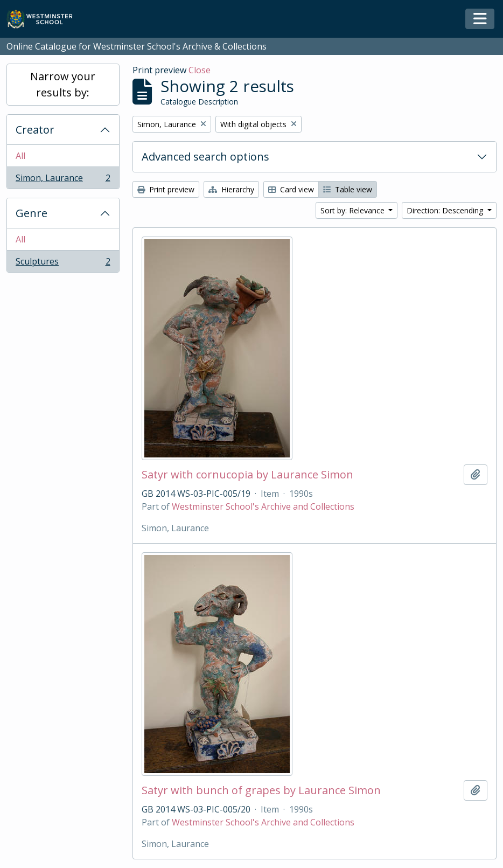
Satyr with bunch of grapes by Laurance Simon (261, 790)
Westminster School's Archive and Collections (263, 506)
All (20, 156)
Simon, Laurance (63, 180)
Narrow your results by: (63, 84)
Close (200, 70)
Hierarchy (231, 189)
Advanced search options (205, 157)
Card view (291, 189)
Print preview (166, 189)
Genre (32, 213)
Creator (35, 130)
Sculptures (63, 263)
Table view (348, 189)
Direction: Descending (446, 210)
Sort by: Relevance (354, 210)
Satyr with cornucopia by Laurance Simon (247, 475)
